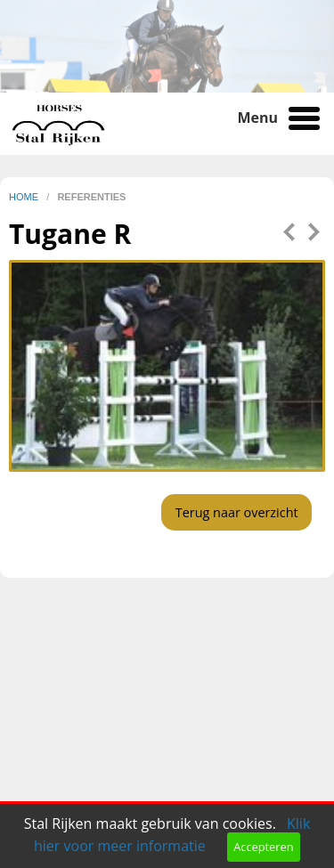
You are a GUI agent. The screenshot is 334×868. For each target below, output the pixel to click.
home (25, 197)
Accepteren (263, 847)
